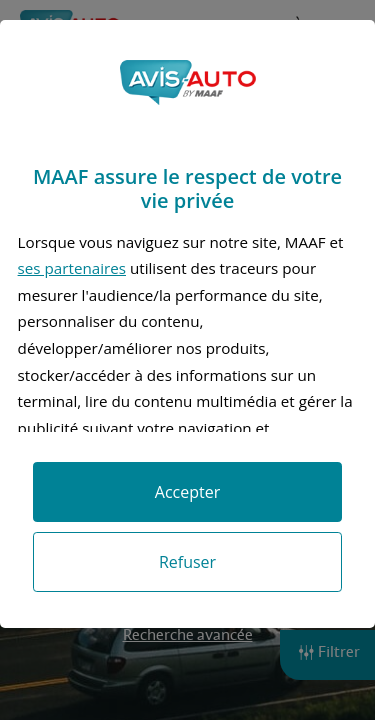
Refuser (187, 562)
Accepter (187, 492)
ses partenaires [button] (72, 268)
